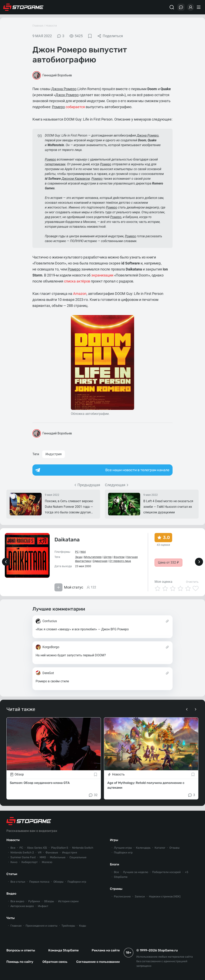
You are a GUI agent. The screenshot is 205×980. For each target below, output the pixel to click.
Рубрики (34, 901)
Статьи (12, 874)
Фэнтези (119, 557)
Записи (140, 897)
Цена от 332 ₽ (168, 562)
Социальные (78, 857)
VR (40, 853)
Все (13, 848)
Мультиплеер (93, 557)
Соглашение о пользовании (98, 962)
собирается (75, 107)
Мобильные (58, 857)
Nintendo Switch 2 (22, 853)
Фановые (52, 853)
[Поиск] (172, 7)
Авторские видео (22, 906)
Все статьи (18, 882)
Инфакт (43, 906)
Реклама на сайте (106, 950)
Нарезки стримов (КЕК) (165, 897)
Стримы (116, 889)
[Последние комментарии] (181, 7)
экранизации (102, 275)
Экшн (79, 557)
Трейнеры (68, 926)
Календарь (143, 848)
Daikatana (67, 540)
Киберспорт (30, 862)
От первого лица (120, 561)
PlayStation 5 (60, 848)
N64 (83, 552)
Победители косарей (166, 872)
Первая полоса (39, 882)
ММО (43, 857)
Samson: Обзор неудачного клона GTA (40, 783)
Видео (11, 894)
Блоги (115, 864)
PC (77, 552)
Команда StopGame (63, 950)
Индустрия (54, 454)
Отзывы (174, 848)
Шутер (108, 557)
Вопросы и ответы (21, 950)
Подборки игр (77, 882)
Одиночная (100, 561)
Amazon (80, 294)
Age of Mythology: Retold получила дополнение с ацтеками (146, 785)
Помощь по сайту (20, 962)
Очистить (192, 582)
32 (93, 795)
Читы (11, 918)
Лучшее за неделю (136, 872)
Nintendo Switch (83, 848)
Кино (14, 862)
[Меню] (199, 7)
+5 (186, 872)
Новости (51, 26)
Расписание (122, 897)
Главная (38, 26)
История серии (68, 901)
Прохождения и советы (42, 926)
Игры (114, 840)
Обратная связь (55, 962)
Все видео (17, 901)
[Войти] (191, 7)
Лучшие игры (123, 848)
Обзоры (58, 882)
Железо (47, 862)
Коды (83, 926)
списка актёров (77, 281)
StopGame (121, 877)
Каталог (160, 848)
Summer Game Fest (23, 857)
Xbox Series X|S (37, 848)
